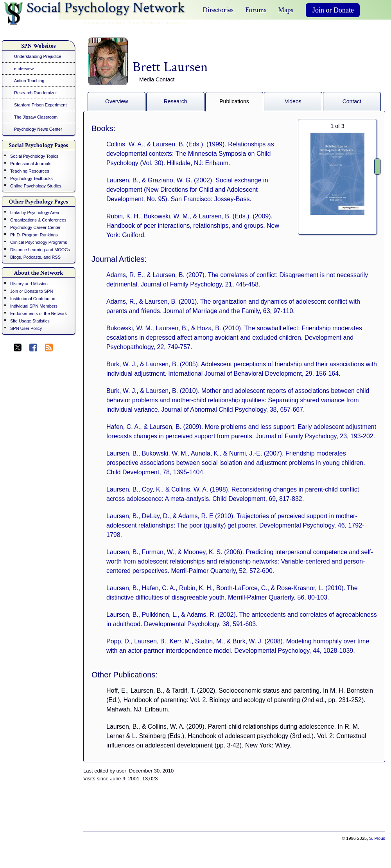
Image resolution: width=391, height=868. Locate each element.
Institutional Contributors (33, 299)
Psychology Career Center (35, 227)
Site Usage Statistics (30, 321)
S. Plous (377, 838)
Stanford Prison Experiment (40, 105)
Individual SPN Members (34, 306)
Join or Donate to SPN (31, 291)
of (337, 126)
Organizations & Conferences (38, 220)
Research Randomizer (35, 93)
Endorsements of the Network (39, 313)
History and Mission (29, 284)
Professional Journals (31, 164)
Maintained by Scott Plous (111, 23)
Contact (352, 101)
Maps (286, 10)
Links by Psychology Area (35, 212)
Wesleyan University (164, 23)
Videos (293, 101)
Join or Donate (333, 10)
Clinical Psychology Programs (39, 242)
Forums (256, 10)
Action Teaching (29, 81)
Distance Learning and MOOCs (40, 250)
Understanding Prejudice (38, 56)
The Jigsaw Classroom (36, 117)
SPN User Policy (26, 328)
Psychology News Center (38, 129)
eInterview (24, 68)
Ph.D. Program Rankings (34, 235)
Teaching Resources (30, 171)
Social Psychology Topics (34, 156)
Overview (117, 101)
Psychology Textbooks (31, 178)
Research (176, 101)
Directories (218, 10)
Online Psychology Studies (36, 186)
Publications (234, 101)
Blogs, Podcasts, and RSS (35, 257)
